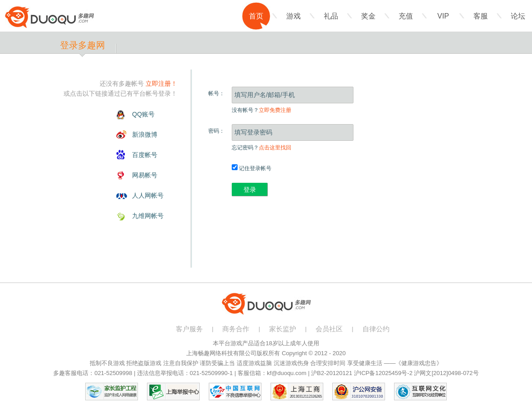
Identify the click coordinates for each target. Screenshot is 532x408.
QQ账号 (143, 114)
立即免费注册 (275, 110)
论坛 (518, 16)
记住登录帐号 (252, 168)
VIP (443, 16)
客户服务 (189, 329)
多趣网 (49, 17)
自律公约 (376, 329)
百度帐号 (145, 155)
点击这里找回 (275, 148)
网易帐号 (145, 175)
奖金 (368, 16)
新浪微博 (145, 134)
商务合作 (236, 329)
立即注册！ (161, 83)
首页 (256, 16)
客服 (481, 16)
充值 (406, 16)
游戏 (294, 16)
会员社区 (329, 329)
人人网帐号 (148, 195)
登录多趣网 (83, 45)
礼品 (331, 16)
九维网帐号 (148, 216)
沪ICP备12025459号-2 (383, 373)
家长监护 (283, 329)
